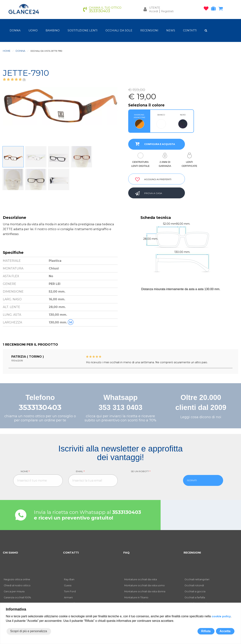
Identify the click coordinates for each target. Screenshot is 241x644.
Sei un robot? (141, 471)
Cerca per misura (14, 591)
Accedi (154, 11)
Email (80, 471)
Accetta (225, 631)
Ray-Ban (69, 579)
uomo (33, 30)
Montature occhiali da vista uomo (145, 585)
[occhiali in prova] (214, 9)
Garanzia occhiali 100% (17, 597)
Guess (68, 585)
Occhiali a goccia (195, 591)
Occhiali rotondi (194, 585)
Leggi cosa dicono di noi (201, 417)
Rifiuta (206, 631)
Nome (25, 471)
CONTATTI (190, 30)
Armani (68, 597)
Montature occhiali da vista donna (145, 591)
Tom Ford (70, 591)
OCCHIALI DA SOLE (119, 30)
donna (15, 30)
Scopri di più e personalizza (29, 631)
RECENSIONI (149, 30)
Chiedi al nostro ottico (17, 585)
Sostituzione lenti (83, 30)
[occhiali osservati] (207, 9)
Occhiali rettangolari (197, 579)
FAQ (126, 553)
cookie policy (221, 616)
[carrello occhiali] (222, 9)
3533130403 (40, 407)
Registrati (167, 11)
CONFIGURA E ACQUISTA (154, 144)
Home (7, 51)
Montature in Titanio (136, 597)
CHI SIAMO (10, 553)
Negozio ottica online (17, 579)
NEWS (171, 30)
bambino (53, 30)
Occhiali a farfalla (195, 597)
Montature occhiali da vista (141, 579)
